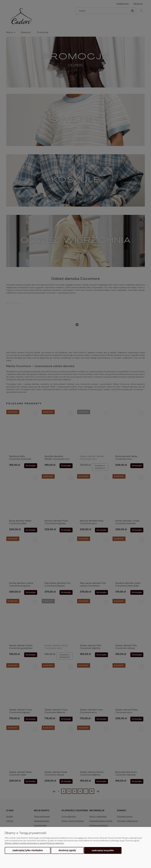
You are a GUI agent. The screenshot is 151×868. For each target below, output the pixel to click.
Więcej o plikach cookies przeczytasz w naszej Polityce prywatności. (34, 843)
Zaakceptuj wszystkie (103, 850)
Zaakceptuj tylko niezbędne (28, 850)
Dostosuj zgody (67, 850)
